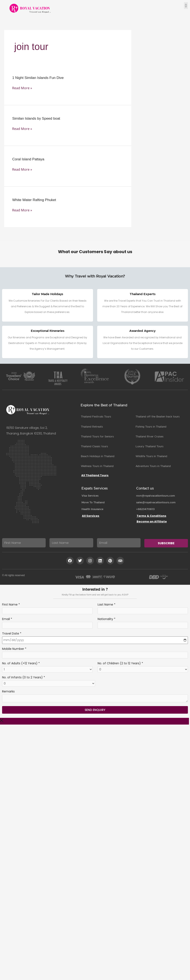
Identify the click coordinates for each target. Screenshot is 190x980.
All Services (91, 516)
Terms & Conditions (151, 516)
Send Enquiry (95, 710)
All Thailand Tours (95, 475)
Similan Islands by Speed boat (36, 118)
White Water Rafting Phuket (34, 200)
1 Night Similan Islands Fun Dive (38, 78)
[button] (186, 6)
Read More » (22, 88)
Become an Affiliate (152, 521)
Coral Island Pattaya (28, 159)
